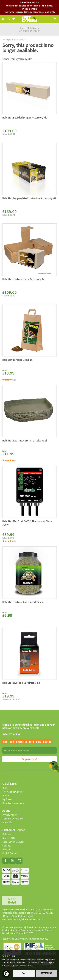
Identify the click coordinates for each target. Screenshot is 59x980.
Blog (5, 788)
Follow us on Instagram (19, 861)
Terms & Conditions (13, 819)
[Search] (9, 19)
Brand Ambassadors (13, 803)
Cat (5, 742)
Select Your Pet (11, 734)
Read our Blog (12, 861)
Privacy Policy (10, 815)
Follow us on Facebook (6, 861)
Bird (32, 742)
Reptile (47, 742)
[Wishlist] (14, 19)
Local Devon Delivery (13, 842)
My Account (8, 799)
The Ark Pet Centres (13, 792)
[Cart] (55, 18)
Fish (38, 742)
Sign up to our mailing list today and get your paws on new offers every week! (29, 726)
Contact (7, 846)
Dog (12, 742)
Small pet (22, 742)
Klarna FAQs (9, 838)
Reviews (7, 795)
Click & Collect (10, 853)
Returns (7, 849)
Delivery (7, 834)
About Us (7, 822)
